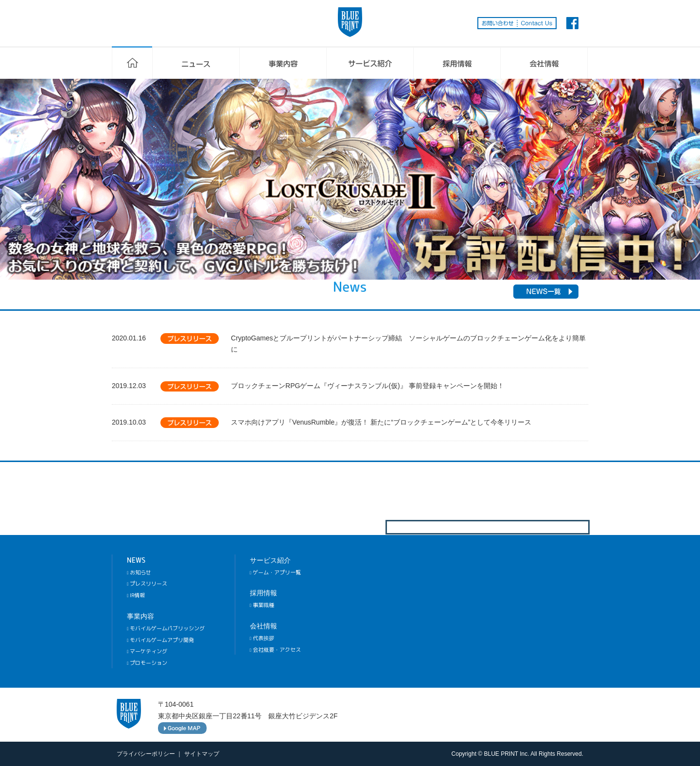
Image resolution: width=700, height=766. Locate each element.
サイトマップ (202, 754)
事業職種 (262, 605)
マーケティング (147, 651)
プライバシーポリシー (146, 754)
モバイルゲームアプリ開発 (160, 640)
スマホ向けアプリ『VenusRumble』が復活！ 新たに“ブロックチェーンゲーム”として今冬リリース (381, 422)
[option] (350, 179)
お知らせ (139, 572)
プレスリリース (147, 584)
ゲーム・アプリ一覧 (275, 572)
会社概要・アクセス (275, 650)
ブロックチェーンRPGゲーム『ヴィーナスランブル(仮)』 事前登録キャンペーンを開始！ (367, 386)
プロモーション (147, 663)
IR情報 (136, 595)
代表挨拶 (262, 638)
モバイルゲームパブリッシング (166, 628)
